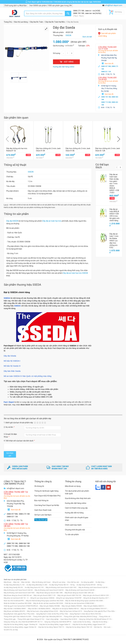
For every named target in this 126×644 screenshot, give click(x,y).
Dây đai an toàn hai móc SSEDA (75, 273)
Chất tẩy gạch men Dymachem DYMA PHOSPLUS (21, 606)
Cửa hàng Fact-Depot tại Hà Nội (47, 505)
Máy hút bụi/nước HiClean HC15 (71, 611)
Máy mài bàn (26, 582)
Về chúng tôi (39, 486)
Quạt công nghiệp (52, 619)
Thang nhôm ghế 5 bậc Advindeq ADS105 (47, 617)
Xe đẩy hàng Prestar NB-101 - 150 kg (62, 585)
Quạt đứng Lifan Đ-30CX (69, 619)
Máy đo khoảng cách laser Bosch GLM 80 (80, 590)
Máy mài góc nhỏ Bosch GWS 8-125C (96, 595)
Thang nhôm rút (105, 617)
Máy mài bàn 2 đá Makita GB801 (15, 609)
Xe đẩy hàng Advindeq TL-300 (37, 585)
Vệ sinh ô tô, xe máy (11, 630)
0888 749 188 (79, 13)
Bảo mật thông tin (41, 500)
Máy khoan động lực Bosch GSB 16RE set (79, 593)
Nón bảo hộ (98, 627)
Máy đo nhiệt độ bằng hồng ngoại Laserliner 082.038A (84, 601)
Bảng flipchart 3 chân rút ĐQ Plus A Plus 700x (52, 614)
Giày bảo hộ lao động (100, 622)
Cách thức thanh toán (43, 510)
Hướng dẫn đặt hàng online (76, 503)
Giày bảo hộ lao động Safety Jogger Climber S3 (20, 627)
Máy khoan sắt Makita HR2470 (14, 611)
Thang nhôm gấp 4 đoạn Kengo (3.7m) (31, 619)
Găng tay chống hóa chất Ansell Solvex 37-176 (95, 619)
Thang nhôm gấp (10, 619)
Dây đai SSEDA (12, 221)
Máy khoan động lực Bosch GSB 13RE (50, 593)
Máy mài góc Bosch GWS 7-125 (45, 595)
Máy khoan (8, 582)
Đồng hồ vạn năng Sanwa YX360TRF (69, 598)
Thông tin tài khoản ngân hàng (46, 491)
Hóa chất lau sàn (73, 582)
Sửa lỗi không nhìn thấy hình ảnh (78, 498)
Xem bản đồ (109, 64)
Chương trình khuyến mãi (75, 530)
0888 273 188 (79, 11)
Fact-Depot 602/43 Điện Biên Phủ (47, 496)
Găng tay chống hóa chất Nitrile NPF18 (58, 622)
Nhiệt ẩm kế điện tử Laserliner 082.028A (18, 603)
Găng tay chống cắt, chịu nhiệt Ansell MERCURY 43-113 (23, 622)
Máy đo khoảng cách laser (41, 582)
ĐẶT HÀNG (66, 62)
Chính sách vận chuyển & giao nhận (77, 519)
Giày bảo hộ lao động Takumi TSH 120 (79, 627)
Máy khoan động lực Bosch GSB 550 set (18, 595)
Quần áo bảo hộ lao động (82, 622)
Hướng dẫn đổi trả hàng (74, 513)
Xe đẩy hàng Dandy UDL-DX (13, 587)
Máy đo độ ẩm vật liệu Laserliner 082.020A (48, 603)
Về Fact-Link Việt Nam (43, 515)
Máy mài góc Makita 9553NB (50, 606)
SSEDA (31, 172)
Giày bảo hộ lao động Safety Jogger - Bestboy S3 (21, 624)
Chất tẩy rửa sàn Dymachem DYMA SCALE (80, 603)
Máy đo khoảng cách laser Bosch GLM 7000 (19, 593)
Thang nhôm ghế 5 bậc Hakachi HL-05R (17, 617)
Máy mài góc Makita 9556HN (72, 606)
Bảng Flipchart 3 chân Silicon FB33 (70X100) (85, 614)
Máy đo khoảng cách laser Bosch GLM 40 (18, 590)
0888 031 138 (90, 11)
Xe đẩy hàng (100, 582)
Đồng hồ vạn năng (59, 582)
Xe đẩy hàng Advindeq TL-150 (14, 585)
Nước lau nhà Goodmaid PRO (14, 601)
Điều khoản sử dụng (73, 486)
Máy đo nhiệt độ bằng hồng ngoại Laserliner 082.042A (45, 601)
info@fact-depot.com (114, 5)
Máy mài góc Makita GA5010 (94, 606)
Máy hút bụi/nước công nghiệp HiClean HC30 (42, 611)
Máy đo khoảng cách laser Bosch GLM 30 (93, 587)
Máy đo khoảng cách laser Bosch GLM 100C (61, 587)
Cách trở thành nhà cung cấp (76, 508)
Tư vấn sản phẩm (72, 534)
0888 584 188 (90, 13)
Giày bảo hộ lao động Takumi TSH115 (51, 627)
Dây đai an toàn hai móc (52, 221)
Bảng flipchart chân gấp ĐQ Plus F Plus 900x (99, 611)
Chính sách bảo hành (73, 525)
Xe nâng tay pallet (87, 582)
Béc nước (107, 627)
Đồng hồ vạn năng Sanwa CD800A (42, 598)
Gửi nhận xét (10, 454)
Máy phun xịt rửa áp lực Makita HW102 (66, 609)
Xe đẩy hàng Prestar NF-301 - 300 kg (89, 585)
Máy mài (16, 582)
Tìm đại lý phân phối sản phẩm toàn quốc (77, 492)
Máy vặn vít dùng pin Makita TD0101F (94, 609)
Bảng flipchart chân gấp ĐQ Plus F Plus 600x (19, 614)
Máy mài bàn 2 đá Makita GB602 (39, 609)
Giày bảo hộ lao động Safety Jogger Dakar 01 (55, 624)
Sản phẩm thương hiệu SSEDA (22, 285)
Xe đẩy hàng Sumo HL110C (34, 587)
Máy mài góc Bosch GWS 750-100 (69, 595)
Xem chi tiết (87, 37)
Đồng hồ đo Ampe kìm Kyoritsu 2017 (96, 598)
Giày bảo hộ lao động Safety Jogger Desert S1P (89, 624)
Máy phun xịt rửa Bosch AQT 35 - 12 (16, 598)
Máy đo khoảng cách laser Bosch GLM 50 (49, 590)
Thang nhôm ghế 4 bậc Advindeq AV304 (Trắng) (80, 617)
